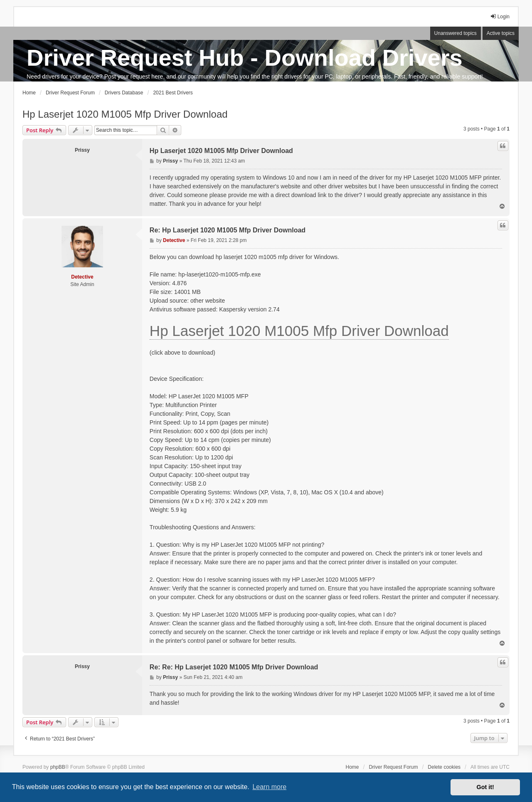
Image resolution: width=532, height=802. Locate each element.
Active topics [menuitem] (501, 33)
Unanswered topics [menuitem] (456, 33)
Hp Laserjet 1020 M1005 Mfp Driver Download (125, 114)
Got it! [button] (485, 787)
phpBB (58, 767)
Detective (82, 277)
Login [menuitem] (500, 16)
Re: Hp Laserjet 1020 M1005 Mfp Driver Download (228, 230)
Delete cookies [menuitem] (444, 767)
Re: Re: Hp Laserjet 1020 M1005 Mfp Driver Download (234, 667)
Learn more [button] (269, 787)
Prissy (82, 150)
